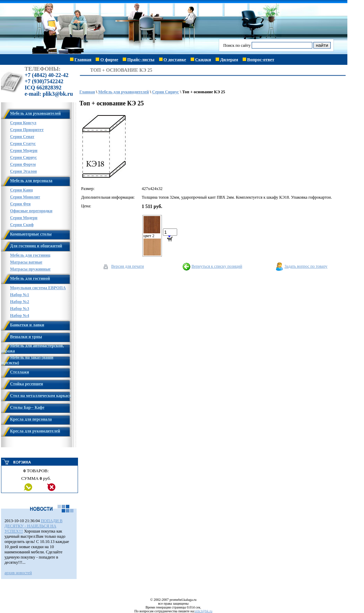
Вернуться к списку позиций (217, 266)
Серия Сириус (166, 92)
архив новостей (18, 573)
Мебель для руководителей (123, 92)
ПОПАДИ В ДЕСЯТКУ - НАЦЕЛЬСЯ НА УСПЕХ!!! (33, 526)
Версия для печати (128, 266)
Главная (87, 92)
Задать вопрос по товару (306, 266)
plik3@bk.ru (204, 611)
